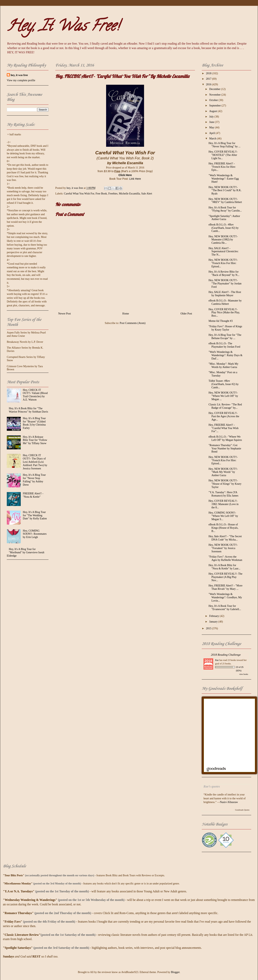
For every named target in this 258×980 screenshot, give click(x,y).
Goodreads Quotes (242, 810)
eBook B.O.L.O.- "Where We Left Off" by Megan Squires (225, 438)
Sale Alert (147, 194)
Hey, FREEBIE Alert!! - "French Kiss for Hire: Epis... (222, 167)
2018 (209, 73)
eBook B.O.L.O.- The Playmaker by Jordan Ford (224, 345)
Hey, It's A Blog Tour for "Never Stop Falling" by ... (224, 145)
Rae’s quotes (212, 786)
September (215, 106)
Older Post (186, 314)
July (212, 117)
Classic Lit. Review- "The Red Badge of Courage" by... (225, 406)
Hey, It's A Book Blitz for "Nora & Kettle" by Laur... (224, 567)
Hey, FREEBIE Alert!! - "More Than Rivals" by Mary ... (226, 587)
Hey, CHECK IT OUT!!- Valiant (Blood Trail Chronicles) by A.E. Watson (35, 395)
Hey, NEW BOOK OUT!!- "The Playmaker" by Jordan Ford (225, 284)
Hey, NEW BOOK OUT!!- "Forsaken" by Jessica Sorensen (223, 548)
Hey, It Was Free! (63, 27)
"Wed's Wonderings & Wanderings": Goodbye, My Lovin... (225, 597)
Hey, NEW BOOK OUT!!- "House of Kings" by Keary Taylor (225, 484)
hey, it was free (19, 75)
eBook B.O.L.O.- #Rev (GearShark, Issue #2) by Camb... (224, 228)
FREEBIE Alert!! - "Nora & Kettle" (33, 495)
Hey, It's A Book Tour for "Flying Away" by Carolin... (225, 209)
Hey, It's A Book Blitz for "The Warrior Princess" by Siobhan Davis (29, 410)
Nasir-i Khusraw (229, 802)
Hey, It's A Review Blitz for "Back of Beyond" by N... (224, 273)
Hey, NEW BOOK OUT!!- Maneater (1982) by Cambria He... (223, 240)
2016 (209, 84)
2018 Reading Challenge (226, 655)
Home (126, 314)
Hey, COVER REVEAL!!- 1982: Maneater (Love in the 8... (224, 504)
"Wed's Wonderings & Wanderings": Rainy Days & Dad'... (226, 355)
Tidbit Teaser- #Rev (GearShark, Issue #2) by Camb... (224, 384)
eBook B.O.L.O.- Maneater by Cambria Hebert (225, 302)
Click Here (125, 175)
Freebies (113, 194)
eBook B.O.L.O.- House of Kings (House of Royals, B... (223, 528)
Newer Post (64, 314)
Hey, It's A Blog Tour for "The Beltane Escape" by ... (225, 337)
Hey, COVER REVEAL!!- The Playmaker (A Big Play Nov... (226, 577)
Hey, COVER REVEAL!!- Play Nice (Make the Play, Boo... (224, 313)
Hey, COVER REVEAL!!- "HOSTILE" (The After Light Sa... (223, 155)
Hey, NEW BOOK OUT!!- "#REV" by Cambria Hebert (225, 201)
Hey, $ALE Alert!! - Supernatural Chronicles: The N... (224, 252)
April (212, 133)
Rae (217, 660)
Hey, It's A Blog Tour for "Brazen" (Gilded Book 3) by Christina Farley (34, 423)
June (212, 122)
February (214, 616)
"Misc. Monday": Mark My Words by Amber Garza (223, 365)
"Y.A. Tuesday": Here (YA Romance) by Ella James (223, 494)
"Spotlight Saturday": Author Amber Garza (224, 218)
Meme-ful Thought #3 (221, 321)
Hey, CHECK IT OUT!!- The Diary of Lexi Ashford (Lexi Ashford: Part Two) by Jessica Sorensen (35, 462)
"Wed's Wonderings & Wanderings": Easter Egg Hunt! (224, 179)
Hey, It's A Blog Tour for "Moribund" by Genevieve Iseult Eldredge (26, 552)
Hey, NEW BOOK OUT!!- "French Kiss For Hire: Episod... (223, 263)
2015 (209, 628)
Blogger (175, 972)
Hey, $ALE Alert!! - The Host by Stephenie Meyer (225, 294)
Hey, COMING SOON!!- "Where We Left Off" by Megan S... (223, 516)
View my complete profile (21, 80)
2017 (209, 79)
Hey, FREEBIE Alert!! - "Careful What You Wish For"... (223, 428)
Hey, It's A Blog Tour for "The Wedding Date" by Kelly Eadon (35, 515)
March (213, 139)
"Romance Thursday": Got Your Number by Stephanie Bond (225, 449)
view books (244, 674)
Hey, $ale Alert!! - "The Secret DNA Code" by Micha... (225, 538)
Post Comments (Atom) (133, 323)
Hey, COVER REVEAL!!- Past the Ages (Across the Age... (224, 416)
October (214, 100)
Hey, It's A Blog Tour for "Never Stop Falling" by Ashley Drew (34, 480)
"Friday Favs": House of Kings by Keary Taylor (225, 328)
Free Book (101, 194)
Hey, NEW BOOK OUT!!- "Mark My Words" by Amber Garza (223, 472)
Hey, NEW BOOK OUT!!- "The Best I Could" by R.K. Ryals (225, 190)
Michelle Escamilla (129, 194)
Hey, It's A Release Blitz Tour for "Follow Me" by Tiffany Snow (35, 440)
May (212, 127)
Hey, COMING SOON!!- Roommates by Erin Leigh (35, 534)
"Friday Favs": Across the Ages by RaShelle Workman (225, 558)
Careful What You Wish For (79, 194)
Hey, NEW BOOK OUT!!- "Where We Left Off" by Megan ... (223, 396)
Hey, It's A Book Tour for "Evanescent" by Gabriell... (225, 608)
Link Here (135, 179)
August (213, 111)
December (215, 89)
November (215, 95)
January (214, 622)
